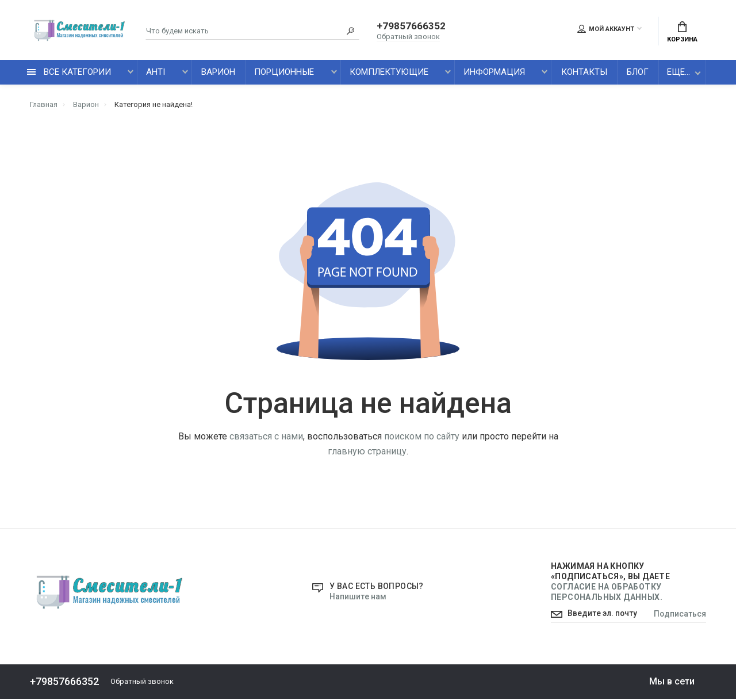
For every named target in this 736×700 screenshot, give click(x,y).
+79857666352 (411, 27)
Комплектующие (389, 73)
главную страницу (367, 452)
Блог (638, 73)
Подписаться (680, 615)
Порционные (284, 73)
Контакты (584, 73)
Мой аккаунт (606, 29)
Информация (494, 73)
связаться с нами (266, 437)
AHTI (156, 73)
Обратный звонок (408, 37)
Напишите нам (358, 598)
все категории (69, 73)
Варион (218, 73)
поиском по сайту (422, 437)
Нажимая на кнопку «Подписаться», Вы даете (610, 582)
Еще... (678, 73)
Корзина (682, 32)
